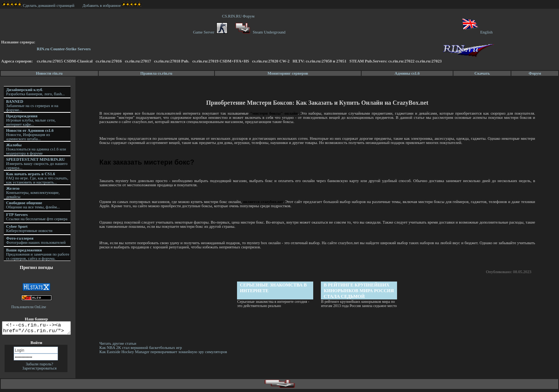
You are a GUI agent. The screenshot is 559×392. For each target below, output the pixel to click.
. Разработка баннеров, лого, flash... (35, 92)
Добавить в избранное (102, 6)
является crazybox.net (263, 202)
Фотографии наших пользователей (36, 240)
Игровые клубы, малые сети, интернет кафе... (31, 120)
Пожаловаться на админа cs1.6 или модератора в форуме (36, 149)
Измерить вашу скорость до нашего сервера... (37, 164)
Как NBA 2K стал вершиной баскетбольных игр (142, 348)
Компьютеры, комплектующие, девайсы (33, 193)
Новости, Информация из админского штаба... (30, 135)
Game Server (210, 32)
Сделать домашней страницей (38, 6)
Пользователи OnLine (29, 307)
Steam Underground (260, 32)
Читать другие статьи (119, 343)
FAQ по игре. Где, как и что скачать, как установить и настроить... (37, 178)
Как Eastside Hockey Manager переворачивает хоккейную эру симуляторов (164, 352)
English (477, 32)
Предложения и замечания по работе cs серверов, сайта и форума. (38, 254)
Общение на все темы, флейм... (33, 205)
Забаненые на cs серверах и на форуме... (32, 106)
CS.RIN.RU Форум (239, 16)
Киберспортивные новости (29, 229)
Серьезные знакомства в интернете (274, 288)
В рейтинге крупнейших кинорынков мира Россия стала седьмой (359, 291)
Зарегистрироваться (40, 370)
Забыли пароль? (39, 366)
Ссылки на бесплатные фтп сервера (37, 217)
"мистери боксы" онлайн (275, 113)
